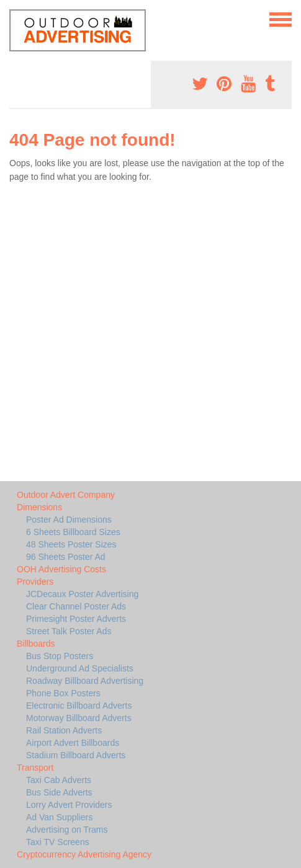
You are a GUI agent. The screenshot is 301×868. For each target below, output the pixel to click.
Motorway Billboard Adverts (79, 718)
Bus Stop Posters (60, 656)
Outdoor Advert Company (66, 495)
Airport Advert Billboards (73, 743)
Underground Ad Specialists (80, 668)
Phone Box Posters (63, 693)
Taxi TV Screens (58, 842)
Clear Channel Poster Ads (76, 606)
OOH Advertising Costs (61, 569)
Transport (35, 768)
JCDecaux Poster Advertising (82, 594)
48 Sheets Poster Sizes (71, 544)
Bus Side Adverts (59, 792)
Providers (35, 582)
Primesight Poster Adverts (76, 619)
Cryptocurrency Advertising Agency (84, 854)
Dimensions (39, 507)
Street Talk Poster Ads (69, 631)
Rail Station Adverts (64, 730)
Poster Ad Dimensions (69, 520)
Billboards (36, 644)
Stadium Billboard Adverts (76, 755)
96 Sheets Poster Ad (66, 557)
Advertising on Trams (67, 830)
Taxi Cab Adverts (59, 780)
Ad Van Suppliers (59, 817)
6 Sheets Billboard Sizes (73, 532)
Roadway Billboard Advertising (85, 681)
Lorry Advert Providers (69, 805)
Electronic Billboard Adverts (79, 706)
